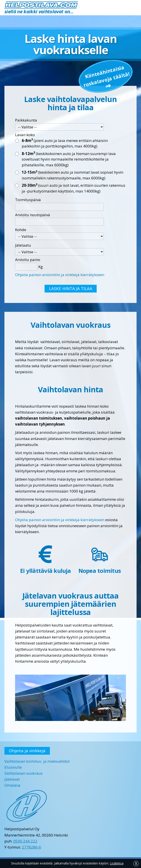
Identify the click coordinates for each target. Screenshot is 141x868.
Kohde (21, 230)
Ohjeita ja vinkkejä (27, 751)
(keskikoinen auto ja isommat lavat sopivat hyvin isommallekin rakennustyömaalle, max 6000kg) (72, 175)
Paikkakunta (26, 120)
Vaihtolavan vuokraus (23, 773)
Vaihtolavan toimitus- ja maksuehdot (37, 761)
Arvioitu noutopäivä (33, 215)
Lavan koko (25, 135)
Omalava (12, 785)
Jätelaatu (23, 245)
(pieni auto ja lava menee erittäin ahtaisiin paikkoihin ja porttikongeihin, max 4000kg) (65, 143)
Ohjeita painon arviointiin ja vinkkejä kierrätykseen (60, 275)
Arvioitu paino (28, 260)
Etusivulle (13, 767)
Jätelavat (12, 779)
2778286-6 (31, 847)
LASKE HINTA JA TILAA (71, 288)
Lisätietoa (117, 863)
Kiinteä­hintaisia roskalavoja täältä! (106, 76)
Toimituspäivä (28, 200)
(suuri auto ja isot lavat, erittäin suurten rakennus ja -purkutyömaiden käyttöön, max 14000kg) (73, 188)
